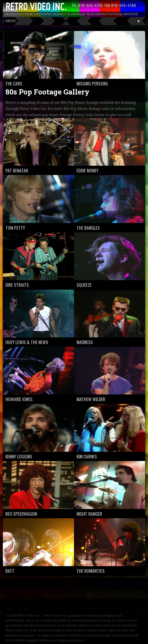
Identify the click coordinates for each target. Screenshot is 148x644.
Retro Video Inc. (36, 7)
